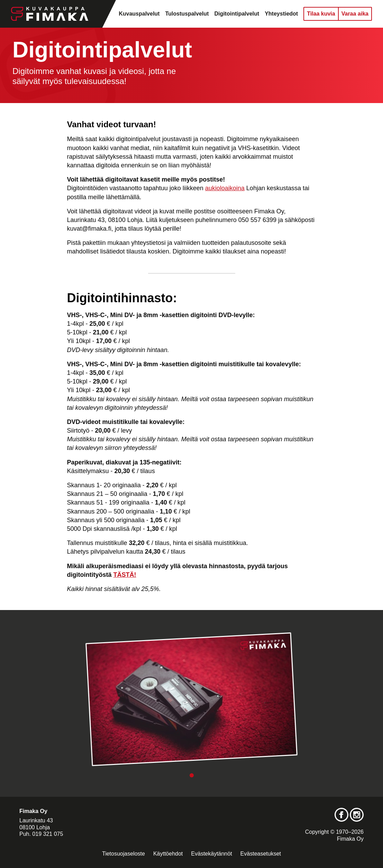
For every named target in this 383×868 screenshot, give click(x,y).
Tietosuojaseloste (124, 854)
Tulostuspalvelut (187, 14)
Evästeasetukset (261, 854)
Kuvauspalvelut (139, 14)
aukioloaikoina (225, 188)
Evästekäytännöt (211, 854)
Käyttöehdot (168, 854)
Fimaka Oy (350, 839)
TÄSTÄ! (125, 575)
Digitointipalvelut (237, 14)
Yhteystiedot (281, 14)
